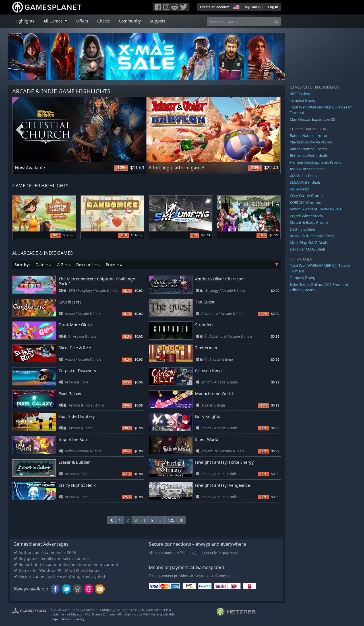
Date (44, 265)
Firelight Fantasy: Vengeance (223, 485)
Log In (273, 7)
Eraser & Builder (74, 462)
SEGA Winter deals (305, 182)
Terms (66, 619)
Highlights (24, 21)
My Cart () (254, 7)
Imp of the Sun (73, 439)
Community (130, 21)
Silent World (207, 439)
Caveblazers (70, 302)
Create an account (215, 7)
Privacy (79, 619)
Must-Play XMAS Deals (309, 243)
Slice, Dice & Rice (75, 348)
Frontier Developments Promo (316, 162)
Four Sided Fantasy (77, 416)
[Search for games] (239, 21)
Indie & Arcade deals (307, 169)
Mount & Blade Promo (309, 222)
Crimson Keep (208, 371)
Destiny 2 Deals (303, 229)
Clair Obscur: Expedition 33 (312, 119)
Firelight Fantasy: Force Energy (224, 462)
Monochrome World (214, 394)
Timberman (206, 348)
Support (158, 21)
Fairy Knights (208, 416)
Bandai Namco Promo (308, 149)
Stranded (204, 325)
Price (114, 265)
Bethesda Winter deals (309, 155)
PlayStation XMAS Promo (311, 142)
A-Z (64, 265)
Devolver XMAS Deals (308, 249)
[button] (236, 6)
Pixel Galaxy (70, 394)
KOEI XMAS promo (306, 202)
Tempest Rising (303, 100)
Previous (20, 130)
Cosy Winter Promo (306, 196)
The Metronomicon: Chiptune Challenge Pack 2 (97, 281)
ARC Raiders (300, 94)
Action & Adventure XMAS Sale (316, 209)
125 (171, 520)
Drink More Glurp (75, 325)
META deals (299, 189)
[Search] (276, 21)
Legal (55, 619)
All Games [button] (54, 21)
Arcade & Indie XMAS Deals (313, 236)
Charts (104, 21)
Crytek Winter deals (306, 216)
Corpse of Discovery (77, 371)
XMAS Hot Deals (303, 176)
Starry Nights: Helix (77, 485)
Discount (88, 265)
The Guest (205, 302)
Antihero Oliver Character (220, 279)
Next (273, 130)
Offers (82, 21)
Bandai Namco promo (308, 136)
